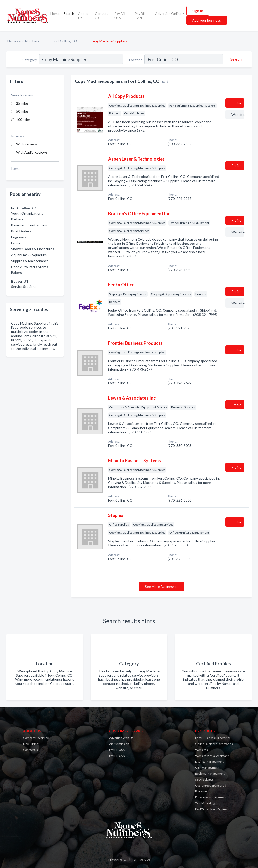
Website (238, 115)
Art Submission (119, 744)
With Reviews (27, 144)
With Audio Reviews (32, 152)
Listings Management (209, 762)
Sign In (198, 11)
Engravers (19, 237)
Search (69, 14)
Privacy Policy (117, 859)
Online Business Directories (214, 744)
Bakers (16, 273)
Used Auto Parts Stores (30, 267)
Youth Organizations (27, 213)
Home (55, 14)
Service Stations (24, 286)
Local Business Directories (213, 738)
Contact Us (101, 16)
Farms (16, 243)
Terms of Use (141, 859)
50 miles (22, 111)
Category (30, 60)
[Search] (235, 59)
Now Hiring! (31, 744)
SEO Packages (204, 779)
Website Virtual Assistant (212, 756)
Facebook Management (211, 797)
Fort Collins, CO (65, 41)
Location (136, 60)
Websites (201, 750)
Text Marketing (205, 803)
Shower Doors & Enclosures (33, 249)
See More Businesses (162, 586)
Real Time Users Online (211, 809)
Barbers (17, 219)
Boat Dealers (21, 231)
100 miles (23, 120)
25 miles (22, 103)
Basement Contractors (29, 225)
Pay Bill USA (120, 16)
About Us (83, 16)
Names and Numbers (23, 41)
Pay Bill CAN (140, 16)
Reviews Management (210, 773)
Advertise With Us (121, 738)
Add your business (207, 20)
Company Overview (36, 738)
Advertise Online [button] (168, 14)
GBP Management (207, 768)
